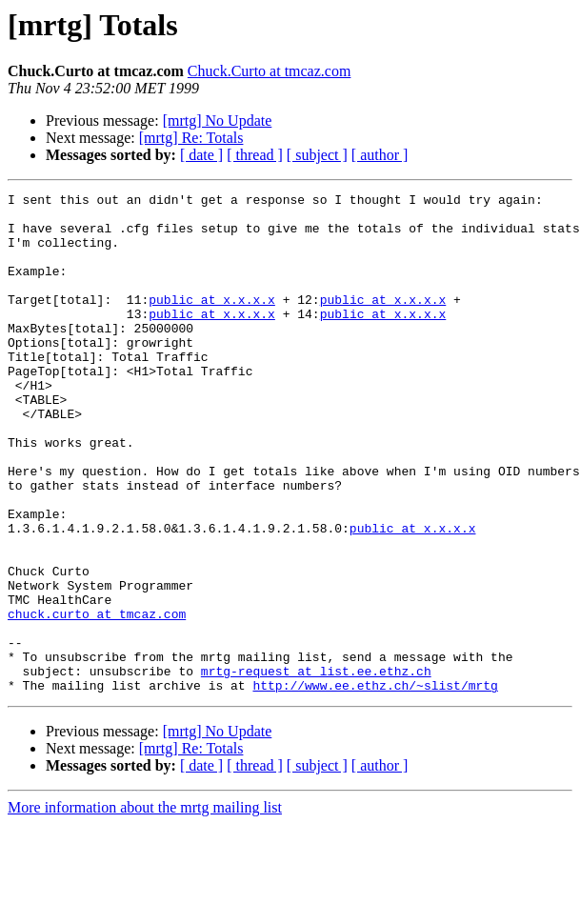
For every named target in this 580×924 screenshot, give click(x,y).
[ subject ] (317, 155)
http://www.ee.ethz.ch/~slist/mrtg (375, 785)
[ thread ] (255, 155)
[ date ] (201, 155)
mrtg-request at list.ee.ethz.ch (316, 768)
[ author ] (380, 155)
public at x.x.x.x (212, 322)
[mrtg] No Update (218, 121)
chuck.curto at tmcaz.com (97, 699)
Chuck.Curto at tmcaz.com (270, 71)
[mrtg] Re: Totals (191, 138)
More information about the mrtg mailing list (145, 907)
